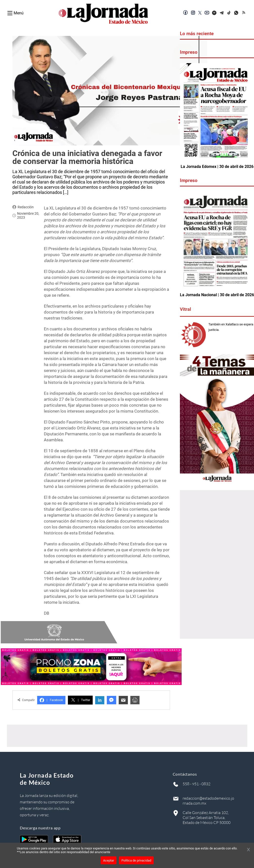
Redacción (26, 207)
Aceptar (109, 860)
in (100, 700)
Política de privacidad (136, 860)
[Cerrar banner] (248, 850)
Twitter (80, 700)
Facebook (51, 700)
